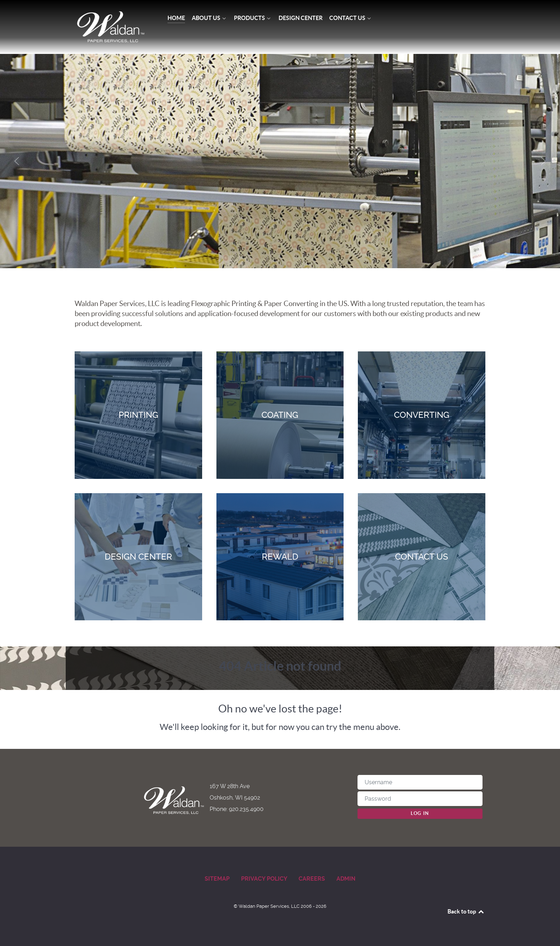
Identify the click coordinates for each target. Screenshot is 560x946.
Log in (420, 813)
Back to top (466, 911)
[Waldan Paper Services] (111, 27)
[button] (17, 161)
